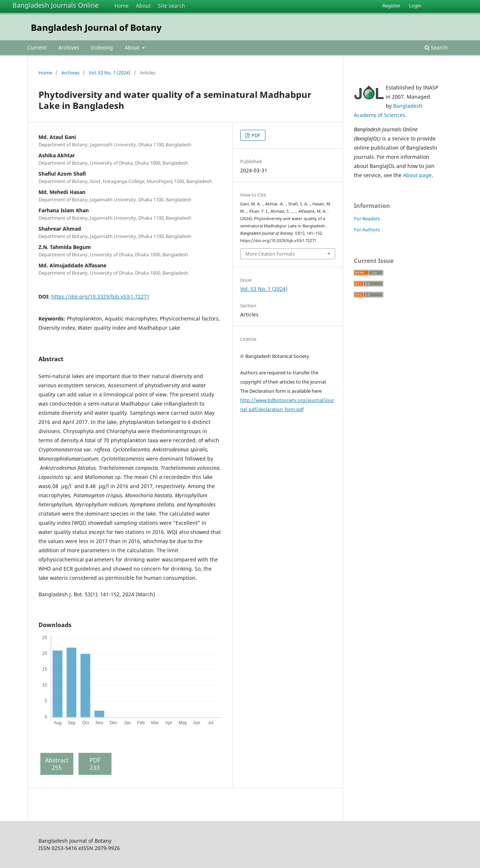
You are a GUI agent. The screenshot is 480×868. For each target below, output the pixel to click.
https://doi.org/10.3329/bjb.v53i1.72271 (100, 296)
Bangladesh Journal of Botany (96, 27)
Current (37, 47)
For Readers (367, 219)
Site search (172, 6)
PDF (255, 135)
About (143, 6)
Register (391, 6)
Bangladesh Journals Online (56, 5)
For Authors (367, 230)
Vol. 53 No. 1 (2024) (110, 73)
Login (415, 6)
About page (417, 175)
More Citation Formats (270, 254)
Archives (69, 47)
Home (122, 6)
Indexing (102, 47)
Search (436, 47)
